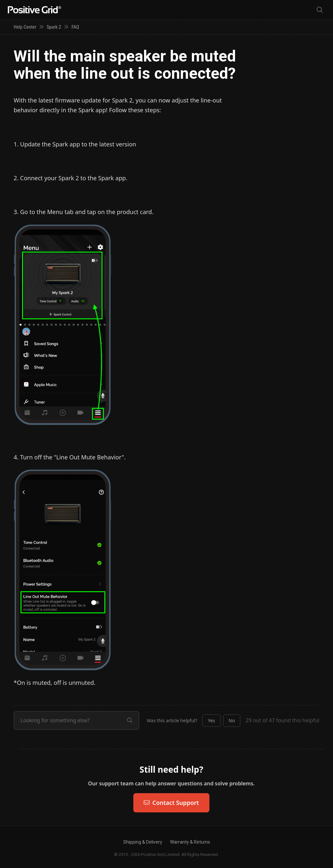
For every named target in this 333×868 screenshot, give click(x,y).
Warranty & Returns (190, 842)
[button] (211, 721)
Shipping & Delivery (143, 842)
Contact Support (171, 803)
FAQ (75, 27)
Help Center (25, 27)
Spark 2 (54, 27)
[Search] (320, 10)
